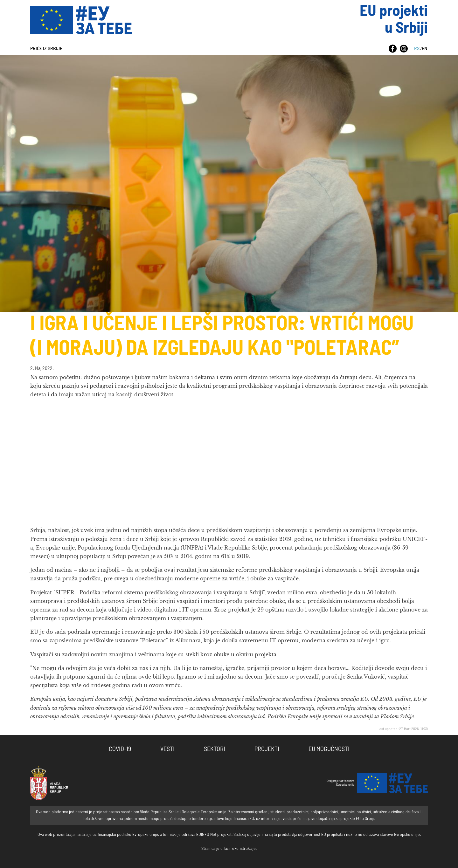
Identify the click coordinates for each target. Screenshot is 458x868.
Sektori (215, 749)
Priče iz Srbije (46, 49)
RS (417, 49)
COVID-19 (120, 749)
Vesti (167, 749)
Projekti (267, 749)
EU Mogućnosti (329, 749)
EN (424, 49)
